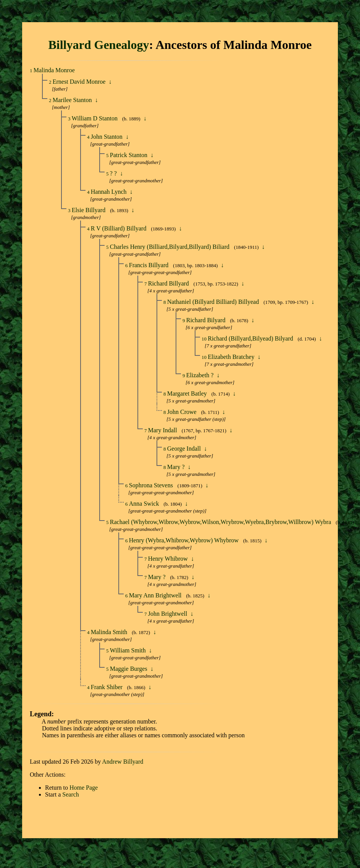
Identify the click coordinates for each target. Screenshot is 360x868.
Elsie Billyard (89, 210)
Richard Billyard (169, 283)
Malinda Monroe (54, 70)
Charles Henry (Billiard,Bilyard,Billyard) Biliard (170, 247)
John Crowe (183, 412)
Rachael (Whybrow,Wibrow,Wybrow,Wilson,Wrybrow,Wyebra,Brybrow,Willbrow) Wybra (221, 522)
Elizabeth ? (201, 375)
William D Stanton (95, 118)
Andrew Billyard (123, 762)
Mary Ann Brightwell (156, 595)
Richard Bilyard (207, 320)
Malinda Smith (110, 632)
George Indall (185, 449)
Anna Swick (145, 504)
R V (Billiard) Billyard (119, 228)
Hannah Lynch (110, 192)
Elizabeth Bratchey (232, 357)
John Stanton (107, 137)
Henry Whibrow (169, 559)
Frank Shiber (107, 687)
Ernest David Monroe (80, 82)
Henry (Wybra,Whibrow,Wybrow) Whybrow (185, 540)
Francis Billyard (150, 265)
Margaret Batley (188, 393)
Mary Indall (163, 430)
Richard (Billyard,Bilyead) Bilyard (251, 338)
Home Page (84, 788)
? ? (114, 173)
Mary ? (177, 467)
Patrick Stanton (129, 155)
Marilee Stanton (73, 100)
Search (71, 794)
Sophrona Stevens (152, 485)
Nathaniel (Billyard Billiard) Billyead (214, 302)
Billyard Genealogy (98, 45)
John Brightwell (169, 614)
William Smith (129, 650)
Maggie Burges (129, 669)
